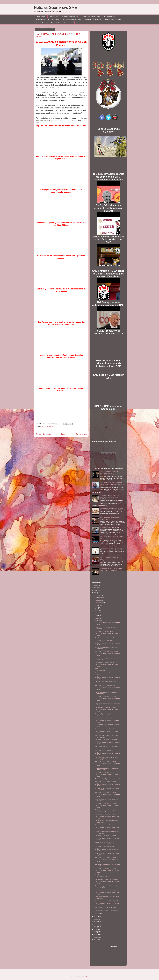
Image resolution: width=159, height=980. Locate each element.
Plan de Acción (54, 16)
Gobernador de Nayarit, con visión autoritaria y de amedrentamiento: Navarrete (110, 497)
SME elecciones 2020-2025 (113, 19)
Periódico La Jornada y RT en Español (106, 651)
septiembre (99, 603)
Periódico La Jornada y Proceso (104, 631)
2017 (96, 922)
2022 (96, 588)
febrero (98, 621)
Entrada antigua (81, 434)
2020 (96, 593)
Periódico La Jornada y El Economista (106, 740)
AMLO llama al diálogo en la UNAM (105, 908)
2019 (96, 917)
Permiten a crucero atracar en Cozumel (107, 638)
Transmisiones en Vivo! (83, 23)
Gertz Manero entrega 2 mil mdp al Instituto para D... (105, 811)
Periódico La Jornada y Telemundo (105, 685)
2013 (96, 932)
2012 (96, 935)
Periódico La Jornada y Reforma (105, 662)
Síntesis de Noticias (48, 427)
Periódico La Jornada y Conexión (105, 729)
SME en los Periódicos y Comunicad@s (48, 19)
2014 (96, 929)
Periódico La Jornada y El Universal (106, 696)
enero (97, 913)
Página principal (41, 16)
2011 (96, 937)
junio (97, 610)
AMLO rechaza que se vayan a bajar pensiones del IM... (106, 876)
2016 (96, 924)
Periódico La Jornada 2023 (70, 16)
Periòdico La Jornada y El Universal (106, 868)
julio (97, 608)
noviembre (99, 598)
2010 (96, 940)
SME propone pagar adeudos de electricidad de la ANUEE (105, 843)
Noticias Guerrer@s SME (56, 7)
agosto (98, 605)
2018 (96, 919)
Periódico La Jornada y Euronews (110, 527)
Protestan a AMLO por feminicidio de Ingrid (108, 779)
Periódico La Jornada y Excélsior (105, 772)
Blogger (86, 976)
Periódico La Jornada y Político (104, 641)
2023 (96, 585)
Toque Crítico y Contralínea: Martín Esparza (60, 23)
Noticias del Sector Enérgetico (91, 16)
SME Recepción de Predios (93, 19)
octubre (98, 600)
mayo (97, 613)
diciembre (99, 595)
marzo (98, 618)
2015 (96, 927)
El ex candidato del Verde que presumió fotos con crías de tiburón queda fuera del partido (112, 484)
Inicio (63, 434)
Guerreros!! (39, 23)
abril (97, 616)
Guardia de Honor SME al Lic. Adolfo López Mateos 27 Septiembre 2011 (111, 569)
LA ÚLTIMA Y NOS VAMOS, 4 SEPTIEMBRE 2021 (109, 472)
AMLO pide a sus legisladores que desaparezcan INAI (110, 518)
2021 (96, 590)
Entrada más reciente (43, 434)
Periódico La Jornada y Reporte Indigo (111, 508)
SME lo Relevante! (109, 16)
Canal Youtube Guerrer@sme (72, 19)
